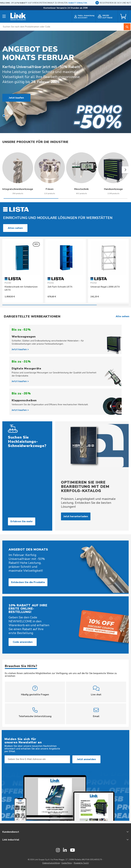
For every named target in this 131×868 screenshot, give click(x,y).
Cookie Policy (67, 863)
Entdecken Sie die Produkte (28, 582)
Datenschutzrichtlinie (51, 863)
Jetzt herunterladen (76, 516)
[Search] (127, 27)
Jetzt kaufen (16, 98)
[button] (4, 116)
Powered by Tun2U (81, 863)
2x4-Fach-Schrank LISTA (60, 287)
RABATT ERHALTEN (87, 3)
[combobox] (65, 27)
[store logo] (18, 17)
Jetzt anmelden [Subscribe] (86, 759)
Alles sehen (15, 228)
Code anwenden (23, 642)
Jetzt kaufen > (20, 349)
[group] (18, 176)
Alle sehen (123, 316)
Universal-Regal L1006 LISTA (105, 287)
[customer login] (84, 16)
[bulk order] (107, 16)
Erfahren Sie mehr (22, 521)
